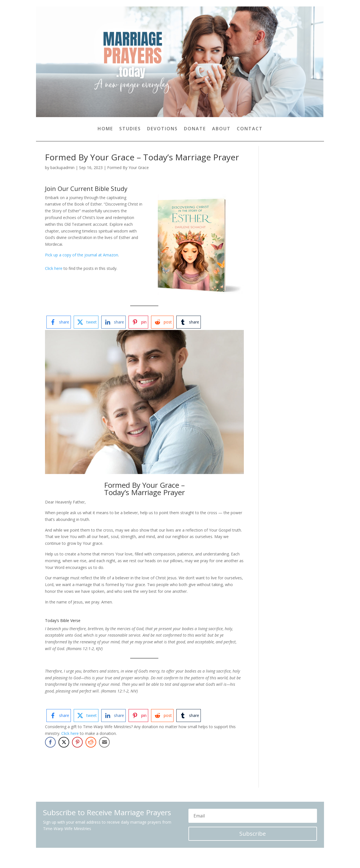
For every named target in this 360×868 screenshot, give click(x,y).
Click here (54, 268)
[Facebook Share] (50, 742)
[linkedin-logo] (113, 322)
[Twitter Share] (64, 742)
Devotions (162, 129)
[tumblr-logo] (189, 322)
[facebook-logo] (59, 322)
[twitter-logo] (86, 322)
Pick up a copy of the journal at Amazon (82, 255)
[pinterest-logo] (138, 322)
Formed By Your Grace (128, 168)
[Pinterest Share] (77, 742)
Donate (195, 129)
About (221, 129)
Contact (250, 129)
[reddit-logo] (162, 322)
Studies (130, 129)
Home (105, 129)
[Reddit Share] (91, 742)
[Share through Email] (104, 742)
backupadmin (62, 168)
